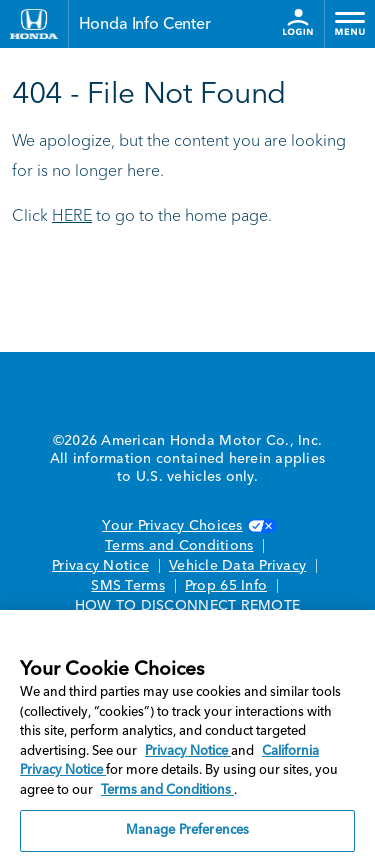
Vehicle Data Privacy (237, 566)
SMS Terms (127, 586)
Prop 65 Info (226, 586)
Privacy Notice (100, 566)
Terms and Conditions (179, 546)
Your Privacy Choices (187, 526)
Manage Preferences (187, 830)
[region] (187, 736)
